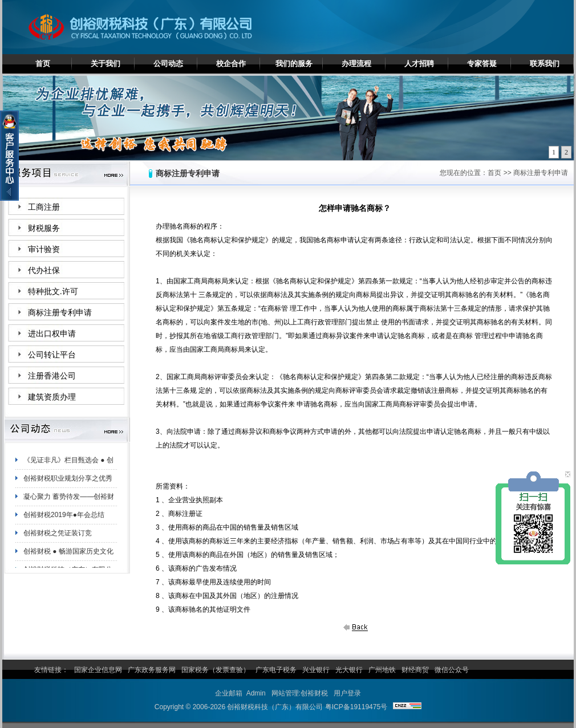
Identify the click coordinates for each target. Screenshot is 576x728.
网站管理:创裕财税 (300, 693)
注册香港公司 (52, 376)
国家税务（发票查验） (216, 670)
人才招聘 (419, 64)
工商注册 (44, 207)
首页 (43, 64)
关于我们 (106, 64)
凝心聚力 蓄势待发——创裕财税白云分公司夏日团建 (69, 502)
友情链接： (51, 670)
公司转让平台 (52, 355)
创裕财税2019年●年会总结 (64, 518)
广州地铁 (382, 670)
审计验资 (44, 249)
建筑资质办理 (52, 397)
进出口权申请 (52, 334)
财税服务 (44, 228)
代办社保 (44, 271)
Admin (256, 693)
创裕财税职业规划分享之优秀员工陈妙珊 (68, 484)
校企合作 (231, 64)
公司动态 (168, 64)
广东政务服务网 (152, 670)
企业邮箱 (229, 693)
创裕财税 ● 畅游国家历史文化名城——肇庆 (68, 557)
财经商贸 (415, 670)
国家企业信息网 (98, 670)
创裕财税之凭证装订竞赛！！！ (58, 539)
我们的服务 (294, 64)
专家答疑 (482, 64)
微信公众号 (452, 670)
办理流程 (356, 64)
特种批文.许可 (53, 292)
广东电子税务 (276, 670)
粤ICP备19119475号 (356, 707)
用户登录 (347, 693)
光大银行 (349, 670)
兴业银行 (316, 670)
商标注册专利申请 (60, 313)
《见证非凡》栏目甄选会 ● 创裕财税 (68, 466)
